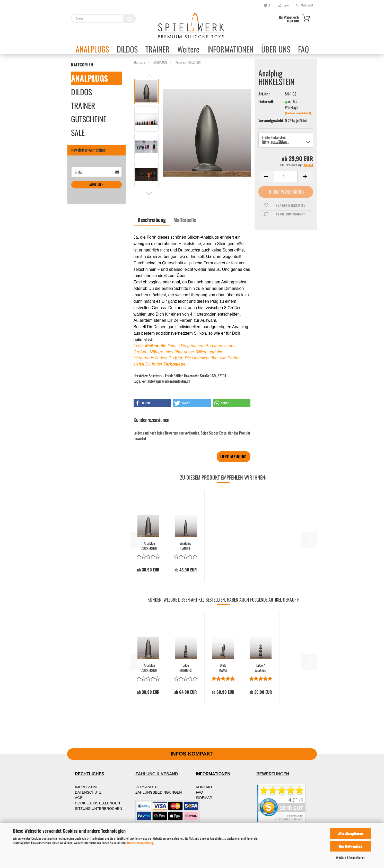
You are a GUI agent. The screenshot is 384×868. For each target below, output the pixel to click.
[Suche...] (129, 19)
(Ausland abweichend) (298, 113)
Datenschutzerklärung (140, 843)
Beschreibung (152, 220)
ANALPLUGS (92, 49)
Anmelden (96, 184)
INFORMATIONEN (230, 49)
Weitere (188, 49)
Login (283, 5)
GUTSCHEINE (89, 119)
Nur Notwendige (351, 846)
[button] (149, 193)
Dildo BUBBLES (186, 667)
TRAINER (158, 49)
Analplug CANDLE (186, 545)
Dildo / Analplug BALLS (261, 667)
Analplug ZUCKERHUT (149, 545)
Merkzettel (305, 5)
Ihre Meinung (234, 456)
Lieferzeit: (266, 102)
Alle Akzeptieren (351, 833)
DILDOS (127, 49)
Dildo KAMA (223, 667)
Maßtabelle (185, 220)
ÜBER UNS (276, 49)
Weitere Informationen (351, 857)
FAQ (303, 49)
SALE (78, 132)
